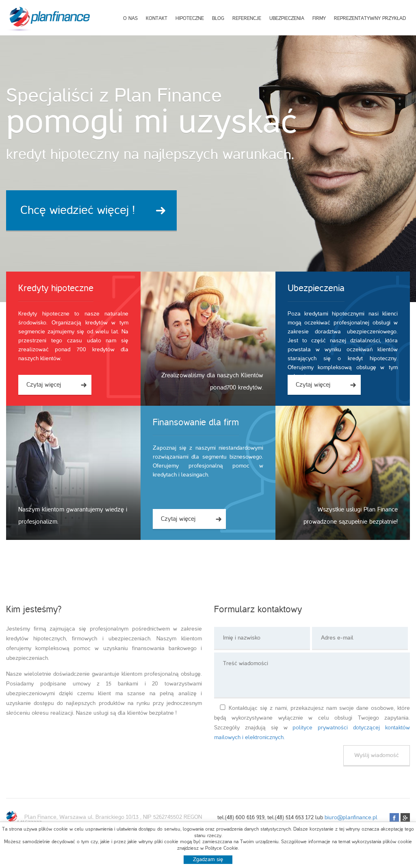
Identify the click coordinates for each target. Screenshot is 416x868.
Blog (218, 18)
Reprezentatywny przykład (370, 18)
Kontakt (157, 18)
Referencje (247, 18)
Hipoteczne (190, 18)
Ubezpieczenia (287, 18)
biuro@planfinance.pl (351, 817)
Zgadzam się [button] (208, 859)
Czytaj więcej (44, 385)
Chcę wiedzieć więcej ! (77, 210)
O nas (130, 18)
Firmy (319, 18)
